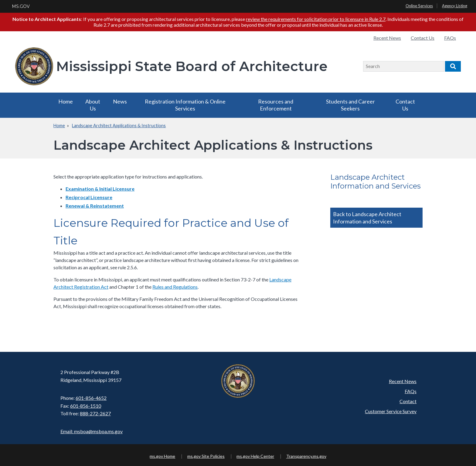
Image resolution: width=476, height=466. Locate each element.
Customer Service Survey (391, 411)
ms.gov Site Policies (206, 456)
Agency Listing (455, 6)
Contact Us (423, 38)
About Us (93, 105)
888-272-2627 (95, 413)
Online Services (419, 6)
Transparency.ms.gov (306, 456)
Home (66, 101)
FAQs (450, 38)
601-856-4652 (91, 398)
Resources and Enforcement (276, 105)
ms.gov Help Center (255, 456)
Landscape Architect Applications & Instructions (119, 126)
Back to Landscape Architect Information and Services (367, 218)
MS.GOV (21, 6)
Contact (408, 401)
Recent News (387, 38)
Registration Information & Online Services (185, 105)
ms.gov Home (162, 456)
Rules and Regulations (175, 287)
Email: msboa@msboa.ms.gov (92, 431)
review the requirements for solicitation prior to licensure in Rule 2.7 (316, 19)
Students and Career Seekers (350, 105)
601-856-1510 (86, 406)
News (120, 101)
